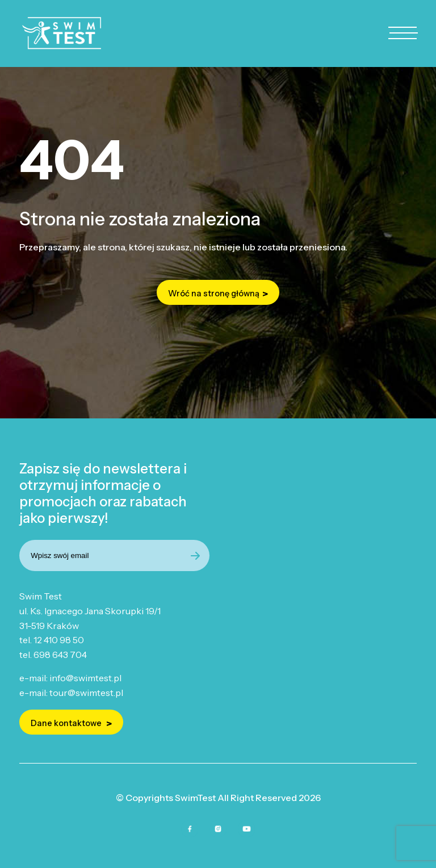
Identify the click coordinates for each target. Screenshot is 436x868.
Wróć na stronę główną (214, 293)
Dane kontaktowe (67, 723)
